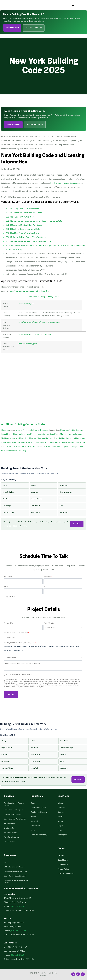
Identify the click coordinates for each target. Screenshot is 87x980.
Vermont (57, 447)
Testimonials (63, 865)
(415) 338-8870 (17, 955)
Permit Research (10, 824)
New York (16, 443)
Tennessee (37, 447)
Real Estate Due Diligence (14, 810)
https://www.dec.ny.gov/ (27, 344)
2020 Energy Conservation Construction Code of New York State (34, 221)
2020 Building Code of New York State (22, 209)
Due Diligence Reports (12, 815)
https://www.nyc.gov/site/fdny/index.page (34, 335)
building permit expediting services (65, 183)
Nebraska (49, 438)
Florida (72, 430)
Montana (41, 438)
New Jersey (80, 438)
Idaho (10, 434)
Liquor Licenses (10, 842)
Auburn (33, 485)
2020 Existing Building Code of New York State (26, 237)
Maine (57, 434)
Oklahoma (56, 443)
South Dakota (26, 447)
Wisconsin (13, 451)
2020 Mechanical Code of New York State (24, 225)
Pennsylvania (74, 443)
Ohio (49, 443)
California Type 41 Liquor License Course (16, 882)
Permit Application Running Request (14, 804)
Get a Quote (77, 524)
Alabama (5, 430)
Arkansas (27, 430)
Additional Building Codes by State (44, 297)
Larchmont (35, 492)
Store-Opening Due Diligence (15, 819)
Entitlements (9, 828)
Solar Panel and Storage (40, 835)
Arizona (19, 430)
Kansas (33, 434)
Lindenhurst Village (66, 492)
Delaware (64, 430)
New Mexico (6, 443)
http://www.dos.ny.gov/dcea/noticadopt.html (29, 291)
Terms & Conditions (66, 874)
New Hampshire (68, 438)
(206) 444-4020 (18, 931)
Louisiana (50, 434)
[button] (73, 5)
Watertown (64, 513)
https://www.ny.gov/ (26, 304)
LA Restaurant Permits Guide (15, 867)
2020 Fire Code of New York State (21, 217)
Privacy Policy (63, 869)
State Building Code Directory (15, 876)
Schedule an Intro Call (34, 28)
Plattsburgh (7, 506)
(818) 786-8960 (18, 907)
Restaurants (35, 826)
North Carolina (27, 443)
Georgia (79, 430)
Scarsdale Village (8, 513)
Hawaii (4, 434)
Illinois (15, 434)
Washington (74, 447)
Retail (33, 830)
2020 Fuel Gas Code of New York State (22, 233)
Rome (62, 506)
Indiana (22, 434)
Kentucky (41, 434)
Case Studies (63, 860)
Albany (5, 485)
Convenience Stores (38, 808)
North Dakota (40, 443)
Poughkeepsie (36, 506)
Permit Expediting (11, 833)
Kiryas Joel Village (9, 492)
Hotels (33, 817)
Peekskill (62, 499)
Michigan (5, 438)
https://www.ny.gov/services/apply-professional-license (39, 322)
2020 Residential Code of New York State (24, 213)
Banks (33, 803)
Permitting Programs (12, 837)
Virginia (65, 447)
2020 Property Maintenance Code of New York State (28, 242)
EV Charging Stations (39, 812)
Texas (45, 447)
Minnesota (14, 438)
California (35, 430)
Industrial (34, 821)
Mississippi (24, 438)
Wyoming (22, 451)
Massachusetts (75, 434)
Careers (61, 856)
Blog (6, 862)
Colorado (44, 430)
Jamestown (64, 485)
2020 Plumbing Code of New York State (23, 229)
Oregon (64, 443)
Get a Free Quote (12, 28)
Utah (50, 447)
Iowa (28, 434)
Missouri (33, 438)
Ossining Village (36, 499)
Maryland (64, 434)
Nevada (57, 438)
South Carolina (13, 447)
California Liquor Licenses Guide (16, 872)
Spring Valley (35, 513)
